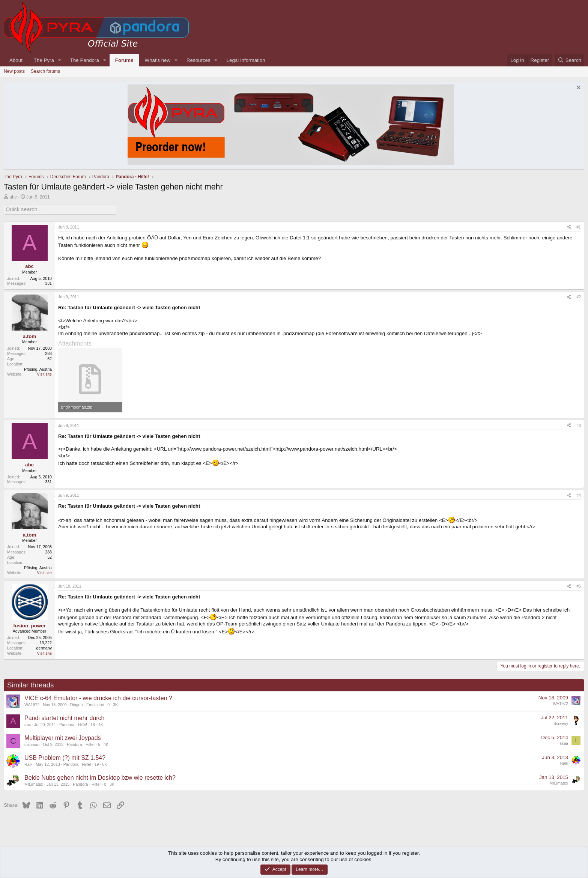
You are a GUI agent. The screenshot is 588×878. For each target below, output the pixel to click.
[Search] (569, 60)
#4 (579, 495)
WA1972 (32, 704)
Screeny (561, 723)
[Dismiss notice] (578, 88)
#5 (579, 586)
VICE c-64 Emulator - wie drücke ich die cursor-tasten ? (98, 698)
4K (101, 724)
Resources (199, 60)
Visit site (44, 374)
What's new (158, 60)
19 (97, 764)
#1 (579, 226)
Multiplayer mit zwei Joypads (63, 737)
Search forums (45, 71)
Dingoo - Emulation (87, 704)
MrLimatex (34, 784)
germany (44, 647)
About (16, 60)
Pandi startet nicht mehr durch (64, 718)
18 (93, 724)
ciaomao (32, 744)
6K (105, 764)
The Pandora (85, 60)
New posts (14, 71)
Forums (124, 60)
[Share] (569, 227)
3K (115, 704)
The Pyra (44, 60)
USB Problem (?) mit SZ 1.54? (65, 757)
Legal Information (246, 60)
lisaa (564, 743)
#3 (579, 425)
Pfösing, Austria (38, 368)
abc (13, 197)
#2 (579, 296)
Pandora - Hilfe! (73, 724)
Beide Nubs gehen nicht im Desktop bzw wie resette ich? (100, 777)
